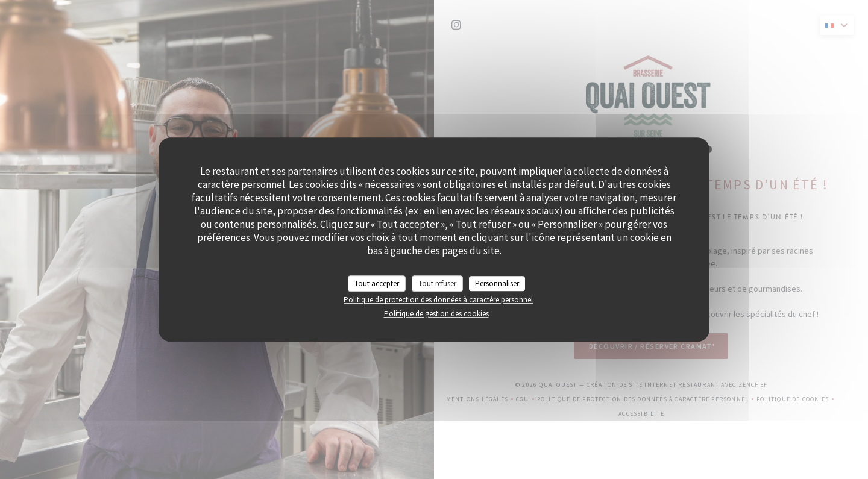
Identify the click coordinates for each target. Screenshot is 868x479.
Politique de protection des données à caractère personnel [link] (438, 300)
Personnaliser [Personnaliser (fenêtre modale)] (497, 283)
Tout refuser (437, 283)
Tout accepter (377, 283)
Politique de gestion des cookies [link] (436, 314)
